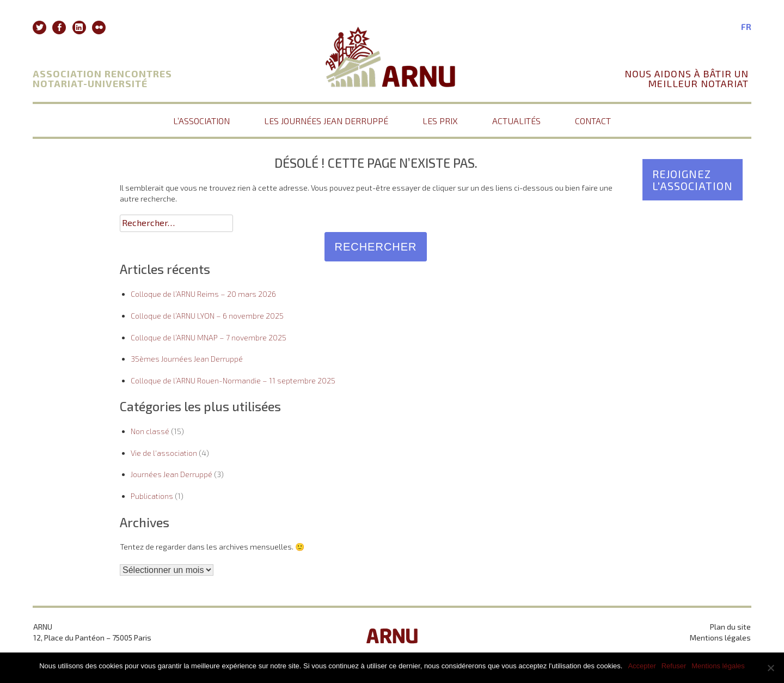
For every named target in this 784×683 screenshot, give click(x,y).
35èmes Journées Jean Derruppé (187, 359)
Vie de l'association (164, 453)
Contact (593, 121)
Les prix (440, 121)
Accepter (642, 666)
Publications (152, 496)
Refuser (674, 666)
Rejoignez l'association (693, 180)
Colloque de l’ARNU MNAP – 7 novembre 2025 (209, 337)
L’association (201, 121)
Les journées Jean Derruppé (326, 121)
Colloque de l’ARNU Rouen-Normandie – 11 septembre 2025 (233, 380)
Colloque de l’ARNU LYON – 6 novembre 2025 (207, 316)
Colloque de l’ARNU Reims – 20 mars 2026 (203, 294)
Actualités (516, 121)
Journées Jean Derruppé (171, 474)
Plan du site (730, 627)
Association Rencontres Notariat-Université (102, 78)
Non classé (150, 431)
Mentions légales (720, 638)
